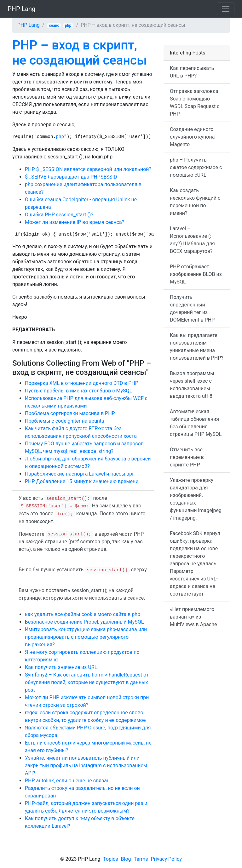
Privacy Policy (166, 859)
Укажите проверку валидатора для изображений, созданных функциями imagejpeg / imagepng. (196, 499)
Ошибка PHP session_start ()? (59, 215)
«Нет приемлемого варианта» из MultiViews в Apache (193, 617)
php (68, 26)
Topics (110, 859)
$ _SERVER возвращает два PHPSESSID (71, 177)
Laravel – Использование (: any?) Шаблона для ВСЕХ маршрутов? (192, 240)
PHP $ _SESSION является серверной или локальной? (88, 169)
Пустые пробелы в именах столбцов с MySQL (78, 391)
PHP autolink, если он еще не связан (67, 781)
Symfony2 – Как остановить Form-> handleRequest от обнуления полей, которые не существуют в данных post (87, 682)
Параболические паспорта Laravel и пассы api (79, 474)
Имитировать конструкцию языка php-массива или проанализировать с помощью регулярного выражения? (86, 637)
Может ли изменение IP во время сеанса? (75, 222)
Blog (126, 859)
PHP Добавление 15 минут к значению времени (82, 481)
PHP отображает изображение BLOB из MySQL (196, 274)
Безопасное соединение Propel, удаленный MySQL (84, 622)
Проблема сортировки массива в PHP (70, 413)
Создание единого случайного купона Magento (192, 137)
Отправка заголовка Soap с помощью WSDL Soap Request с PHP (195, 103)
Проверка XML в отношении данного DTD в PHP (82, 383)
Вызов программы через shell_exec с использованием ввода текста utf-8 (192, 385)
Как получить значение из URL (61, 667)
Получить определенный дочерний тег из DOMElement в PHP (192, 308)
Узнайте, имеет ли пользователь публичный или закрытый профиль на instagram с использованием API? (86, 765)
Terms (141, 859)
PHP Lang (21, 9)
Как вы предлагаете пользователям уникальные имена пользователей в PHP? (197, 347)
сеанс (54, 26)
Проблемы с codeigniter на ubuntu (65, 421)
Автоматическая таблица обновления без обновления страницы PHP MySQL (196, 423)
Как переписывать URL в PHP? (192, 72)
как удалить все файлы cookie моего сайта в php (83, 614)
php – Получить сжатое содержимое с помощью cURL (196, 167)
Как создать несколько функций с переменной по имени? (195, 202)
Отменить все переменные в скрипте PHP (187, 457)
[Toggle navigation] (226, 9)
